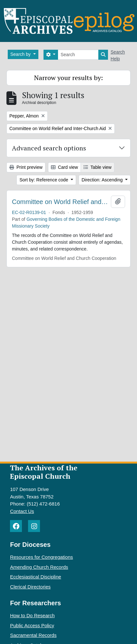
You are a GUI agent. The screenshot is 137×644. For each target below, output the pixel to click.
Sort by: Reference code (44, 180)
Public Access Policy (32, 625)
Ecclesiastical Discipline (35, 577)
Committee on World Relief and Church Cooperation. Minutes (60, 202)
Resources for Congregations (41, 557)
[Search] (78, 55)
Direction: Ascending (103, 180)
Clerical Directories (30, 587)
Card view (64, 167)
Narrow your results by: (68, 78)
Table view (98, 167)
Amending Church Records (39, 567)
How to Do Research (32, 615)
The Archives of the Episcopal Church (44, 472)
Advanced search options (49, 148)
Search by (21, 54)
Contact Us (22, 511)
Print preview (26, 167)
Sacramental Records (33, 635)
